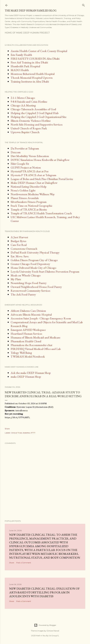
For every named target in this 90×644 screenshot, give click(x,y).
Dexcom (16, 152)
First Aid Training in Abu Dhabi (29, 62)
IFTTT (33, 433)
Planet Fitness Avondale (25, 198)
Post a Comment (24, 563)
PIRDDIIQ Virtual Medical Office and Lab (36, 349)
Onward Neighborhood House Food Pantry (36, 287)
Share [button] (7, 429)
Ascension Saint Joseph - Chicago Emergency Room (41, 318)
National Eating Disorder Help (29, 187)
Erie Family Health (21, 55)
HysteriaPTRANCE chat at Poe (30, 171)
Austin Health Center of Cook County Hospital (39, 51)
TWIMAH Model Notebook (28, 356)
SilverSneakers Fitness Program (29, 202)
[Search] (83, 5)
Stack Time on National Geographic (32, 206)
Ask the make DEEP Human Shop (31, 373)
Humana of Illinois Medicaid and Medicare (35, 337)
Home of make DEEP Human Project (27, 33)
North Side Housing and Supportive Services (37, 124)
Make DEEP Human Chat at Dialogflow (34, 183)
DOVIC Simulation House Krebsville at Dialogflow (40, 160)
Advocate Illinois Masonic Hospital (31, 315)
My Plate (16, 279)
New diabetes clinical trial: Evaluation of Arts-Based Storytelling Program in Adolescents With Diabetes (44, 592)
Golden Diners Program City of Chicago (34, 260)
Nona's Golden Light (23, 190)
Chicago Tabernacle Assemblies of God (33, 109)
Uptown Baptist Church (25, 132)
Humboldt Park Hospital (25, 66)
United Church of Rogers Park (29, 128)
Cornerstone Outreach (24, 249)
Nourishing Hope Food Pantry (29, 283)
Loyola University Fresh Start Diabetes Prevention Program (45, 272)
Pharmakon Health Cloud (26, 341)
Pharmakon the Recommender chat (31, 345)
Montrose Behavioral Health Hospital (33, 74)
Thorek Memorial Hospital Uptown (32, 78)
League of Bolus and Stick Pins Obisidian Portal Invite (42, 179)
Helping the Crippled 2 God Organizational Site (38, 117)
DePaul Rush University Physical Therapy (35, 252)
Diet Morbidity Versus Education (30, 156)
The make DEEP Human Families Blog (31, 10)
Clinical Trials (16, 433)
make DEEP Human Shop (26, 377)
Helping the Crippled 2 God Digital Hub (35, 113)
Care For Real (19, 245)
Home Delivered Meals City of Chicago (33, 268)
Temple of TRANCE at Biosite (29, 209)
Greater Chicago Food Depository (30, 264)
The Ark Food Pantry (23, 294)
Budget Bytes (18, 241)
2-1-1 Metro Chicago (23, 98)
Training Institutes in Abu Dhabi (30, 81)
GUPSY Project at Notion (26, 167)
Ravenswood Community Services (30, 291)
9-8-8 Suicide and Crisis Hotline (29, 102)
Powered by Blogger (45, 625)
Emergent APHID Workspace (28, 330)
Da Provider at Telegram (25, 148)
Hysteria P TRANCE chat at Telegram (33, 175)
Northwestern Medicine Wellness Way (33, 194)
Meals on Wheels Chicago (26, 275)
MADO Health (20, 70)
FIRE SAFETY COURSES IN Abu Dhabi (35, 59)
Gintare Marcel (53, 631)
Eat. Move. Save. (20, 256)
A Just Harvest (19, 237)
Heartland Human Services (26, 334)
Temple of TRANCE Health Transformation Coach (41, 213)
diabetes (26, 433)
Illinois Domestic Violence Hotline (31, 121)
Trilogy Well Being (21, 353)
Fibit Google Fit (20, 164)
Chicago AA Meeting (23, 105)
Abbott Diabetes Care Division (28, 311)
